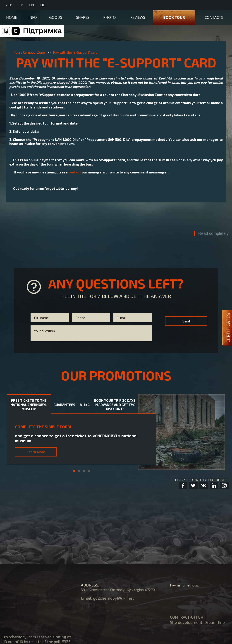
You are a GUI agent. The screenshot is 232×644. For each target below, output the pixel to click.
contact (75, 172)
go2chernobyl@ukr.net (113, 598)
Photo (109, 17)
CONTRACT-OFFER (187, 617)
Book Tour (174, 17)
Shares (83, 17)
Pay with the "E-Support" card (75, 52)
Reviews (138, 17)
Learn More (36, 452)
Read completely (213, 233)
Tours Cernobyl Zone (29, 52)
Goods (56, 17)
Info (33, 17)
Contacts (214, 17)
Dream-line (214, 622)
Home (12, 17)
